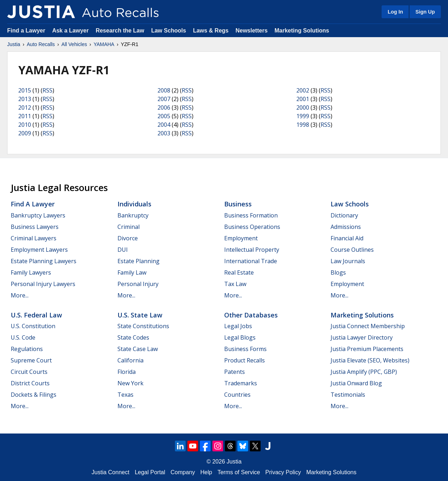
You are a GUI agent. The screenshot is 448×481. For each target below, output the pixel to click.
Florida (127, 372)
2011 (25, 116)
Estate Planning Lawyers (44, 261)
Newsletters (252, 31)
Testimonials (348, 395)
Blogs (338, 272)
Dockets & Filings (34, 395)
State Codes (133, 337)
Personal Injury (138, 284)
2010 (25, 125)
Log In (395, 12)
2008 (164, 90)
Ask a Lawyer (71, 31)
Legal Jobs (238, 326)
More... (20, 295)
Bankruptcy (133, 215)
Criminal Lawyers (34, 238)
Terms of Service (239, 472)
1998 (303, 125)
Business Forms (245, 349)
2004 (164, 125)
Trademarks (241, 383)
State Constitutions (143, 326)
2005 (164, 116)
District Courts (30, 383)
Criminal (129, 227)
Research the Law (120, 31)
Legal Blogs (240, 337)
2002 (303, 90)
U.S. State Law (140, 315)
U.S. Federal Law (36, 315)
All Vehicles (74, 44)
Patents (235, 372)
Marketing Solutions (302, 31)
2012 (25, 107)
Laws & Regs (211, 31)
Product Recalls (245, 360)
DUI (123, 250)
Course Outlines (352, 250)
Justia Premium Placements (367, 349)
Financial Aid (347, 238)
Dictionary (344, 215)
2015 (25, 90)
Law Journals (348, 261)
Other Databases (251, 315)
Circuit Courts (29, 372)
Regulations (27, 349)
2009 (25, 133)
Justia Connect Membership (368, 326)
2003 (164, 133)
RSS (47, 90)
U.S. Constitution (33, 326)
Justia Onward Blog (356, 383)
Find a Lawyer (26, 31)
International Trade (251, 261)
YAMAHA (104, 44)
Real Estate (239, 272)
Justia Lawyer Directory (362, 337)
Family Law (132, 272)
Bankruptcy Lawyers (38, 215)
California (130, 360)
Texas (125, 395)
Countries (237, 395)
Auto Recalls (41, 44)
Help (206, 472)
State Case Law (138, 349)
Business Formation (251, 215)
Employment (241, 238)
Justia (14, 44)
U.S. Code (23, 337)
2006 (164, 107)
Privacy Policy (283, 472)
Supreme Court (31, 360)
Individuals (134, 204)
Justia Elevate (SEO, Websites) (370, 360)
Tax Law (235, 284)
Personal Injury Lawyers (43, 284)
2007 (164, 99)
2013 (25, 99)
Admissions (346, 227)
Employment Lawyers (39, 250)
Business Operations (252, 227)
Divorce (128, 238)
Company (183, 472)
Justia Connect (111, 472)
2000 (303, 107)
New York (130, 383)
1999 (303, 116)
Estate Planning (139, 261)
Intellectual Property (252, 250)
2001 (303, 99)
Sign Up (425, 12)
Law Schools (168, 31)
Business (238, 204)
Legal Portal (150, 472)
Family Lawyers (31, 272)
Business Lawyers (35, 227)
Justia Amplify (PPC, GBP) (364, 372)
